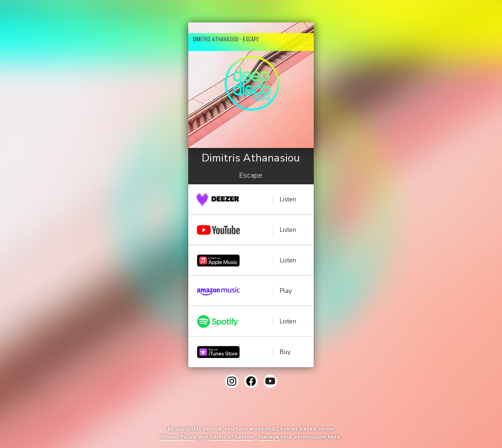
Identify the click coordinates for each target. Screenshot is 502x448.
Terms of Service (232, 437)
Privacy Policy (178, 437)
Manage (269, 437)
